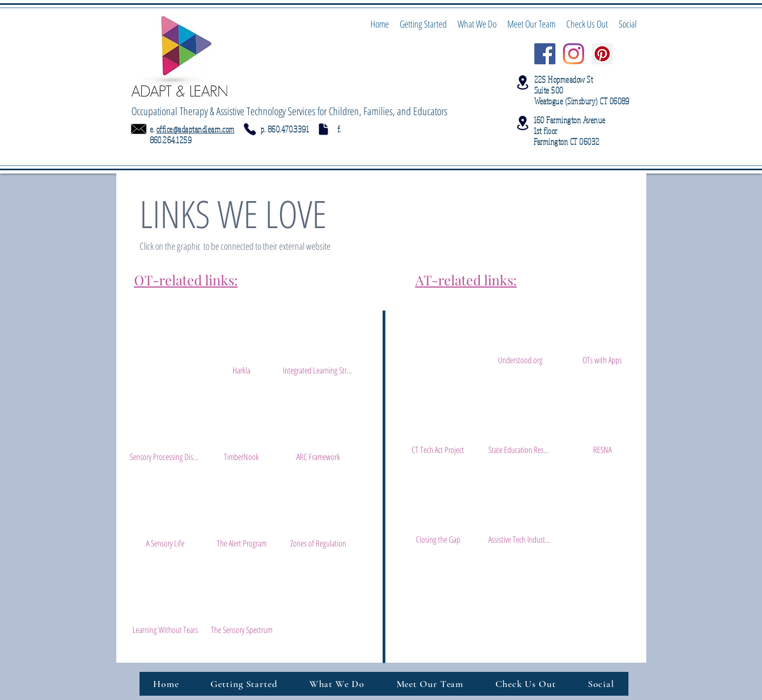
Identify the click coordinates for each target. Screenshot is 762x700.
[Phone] (250, 129)
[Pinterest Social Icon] (602, 54)
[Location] (523, 82)
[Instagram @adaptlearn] (574, 54)
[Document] (323, 129)
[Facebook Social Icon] (545, 54)
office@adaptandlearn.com (196, 129)
